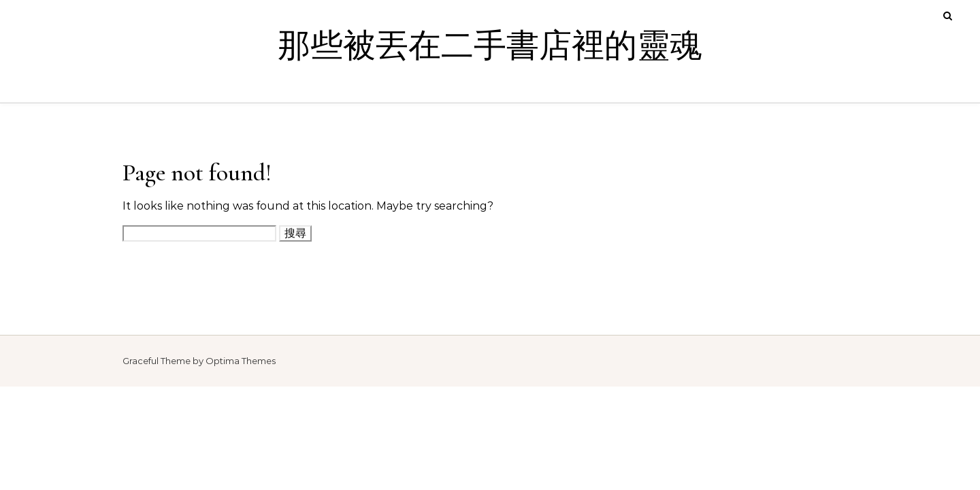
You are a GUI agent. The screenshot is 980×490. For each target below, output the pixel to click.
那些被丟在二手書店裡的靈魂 (490, 46)
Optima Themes (241, 361)
